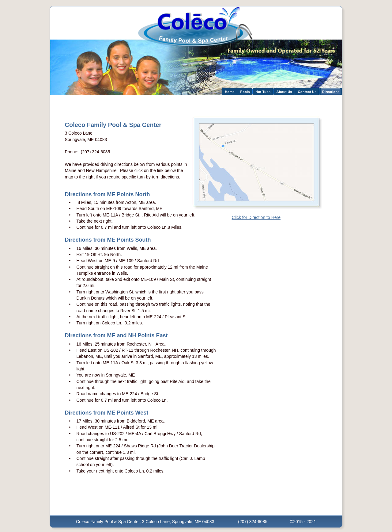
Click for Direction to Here (256, 217)
